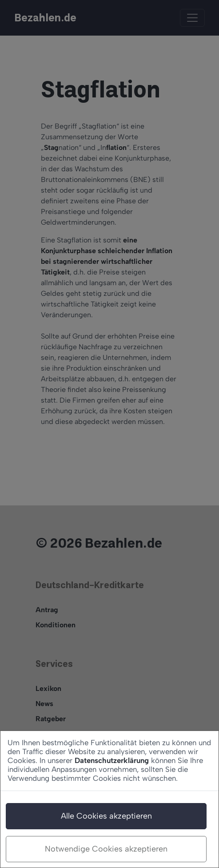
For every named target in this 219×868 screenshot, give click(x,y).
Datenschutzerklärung (112, 760)
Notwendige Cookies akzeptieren (106, 849)
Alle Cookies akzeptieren (106, 816)
